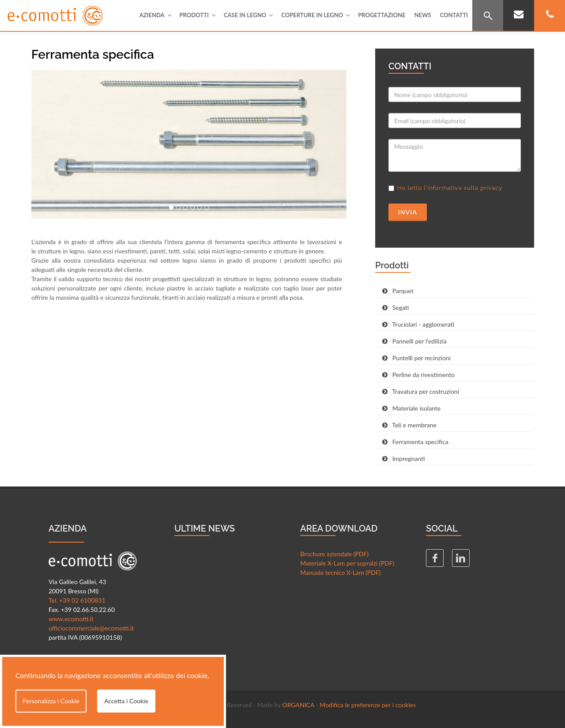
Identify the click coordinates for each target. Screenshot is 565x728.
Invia (408, 212)
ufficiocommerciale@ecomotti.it (91, 628)
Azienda (155, 15)
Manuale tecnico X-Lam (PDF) (341, 572)
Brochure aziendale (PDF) (334, 554)
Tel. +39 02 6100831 (77, 600)
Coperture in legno (315, 15)
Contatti (454, 15)
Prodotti (197, 15)
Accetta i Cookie (126, 701)
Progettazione (382, 15)
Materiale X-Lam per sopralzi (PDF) (347, 563)
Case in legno (248, 15)
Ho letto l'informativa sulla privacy (450, 188)
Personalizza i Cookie (51, 701)
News (422, 15)
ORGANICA (298, 705)
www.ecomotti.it (71, 619)
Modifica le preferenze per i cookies (368, 705)
